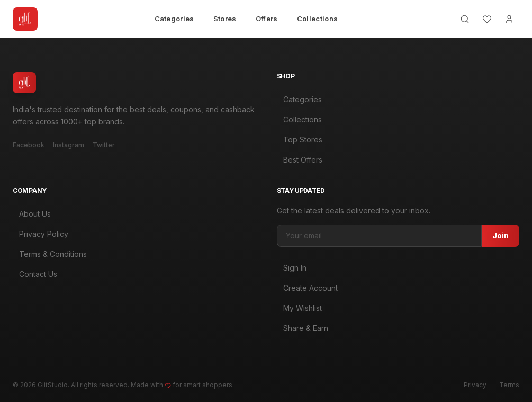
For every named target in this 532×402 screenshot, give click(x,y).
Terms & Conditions (50, 255)
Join (501, 238)
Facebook (29, 145)
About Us (32, 215)
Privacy (475, 385)
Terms (509, 385)
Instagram (69, 145)
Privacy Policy (40, 235)
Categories (174, 19)
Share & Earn (303, 331)
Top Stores (300, 140)
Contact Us (35, 275)
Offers (267, 19)
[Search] (465, 19)
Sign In (292, 270)
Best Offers (300, 160)
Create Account (307, 291)
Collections (318, 19)
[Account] (509, 19)
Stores (225, 19)
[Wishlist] (487, 19)
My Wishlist (299, 311)
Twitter (104, 145)
